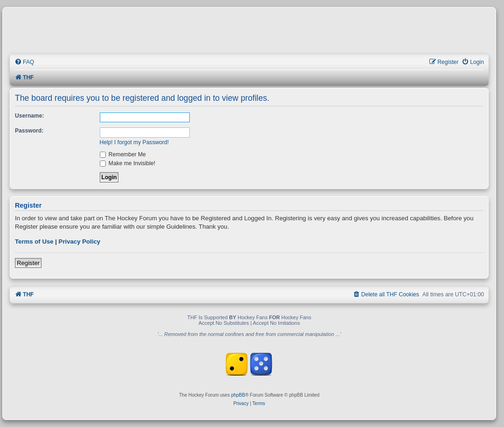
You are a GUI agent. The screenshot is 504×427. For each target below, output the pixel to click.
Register (28, 263)
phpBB (238, 395)
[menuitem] (24, 62)
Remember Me (123, 154)
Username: (30, 116)
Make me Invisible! (128, 163)
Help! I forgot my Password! (135, 142)
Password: (29, 131)
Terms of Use (34, 241)
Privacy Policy (79, 241)
